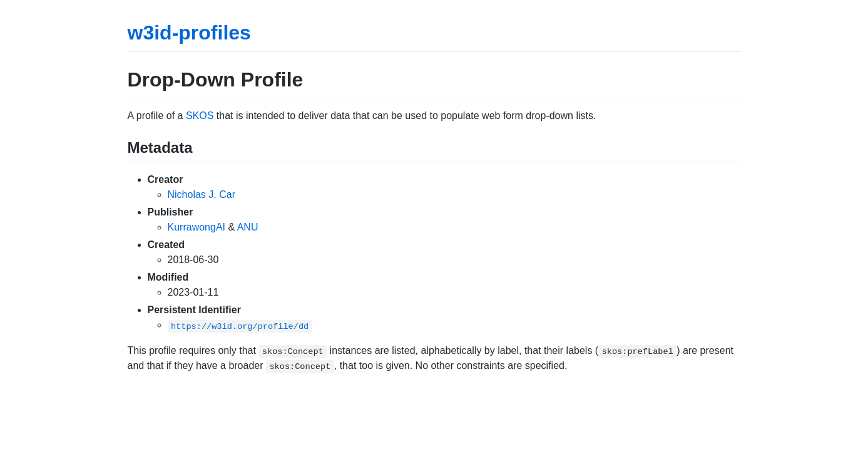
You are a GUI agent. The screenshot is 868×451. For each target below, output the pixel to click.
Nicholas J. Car (202, 194)
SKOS (200, 116)
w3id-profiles (189, 33)
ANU (248, 227)
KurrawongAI (197, 227)
